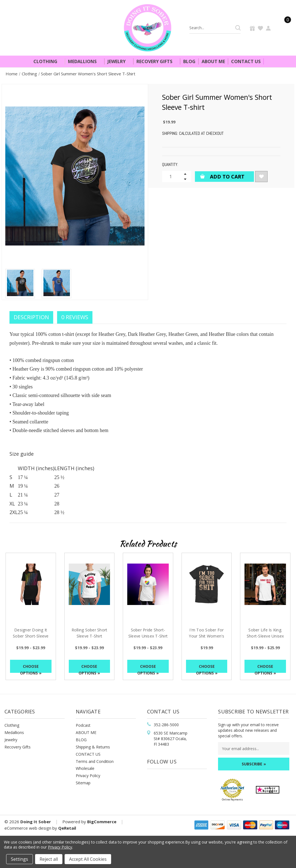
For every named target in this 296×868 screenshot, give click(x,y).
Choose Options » (31, 668)
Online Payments (232, 799)
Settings (19, 859)
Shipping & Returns (93, 747)
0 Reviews (75, 317)
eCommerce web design (28, 828)
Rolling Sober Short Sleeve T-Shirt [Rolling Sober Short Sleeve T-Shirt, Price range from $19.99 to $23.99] (90, 633)
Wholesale (85, 768)
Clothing (48, 61)
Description (31, 317)
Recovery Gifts (157, 61)
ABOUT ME (86, 732)
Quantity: (170, 164)
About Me (213, 61)
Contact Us (246, 61)
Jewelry (119, 61)
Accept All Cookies (88, 859)
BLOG (81, 740)
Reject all (49, 859)
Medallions (85, 61)
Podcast (83, 725)
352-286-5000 (166, 725)
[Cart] (284, 28)
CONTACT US (88, 754)
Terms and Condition (95, 761)
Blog (189, 61)
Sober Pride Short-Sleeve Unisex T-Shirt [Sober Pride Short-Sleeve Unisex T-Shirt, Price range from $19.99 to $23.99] (148, 633)
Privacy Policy (88, 776)
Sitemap (83, 783)
